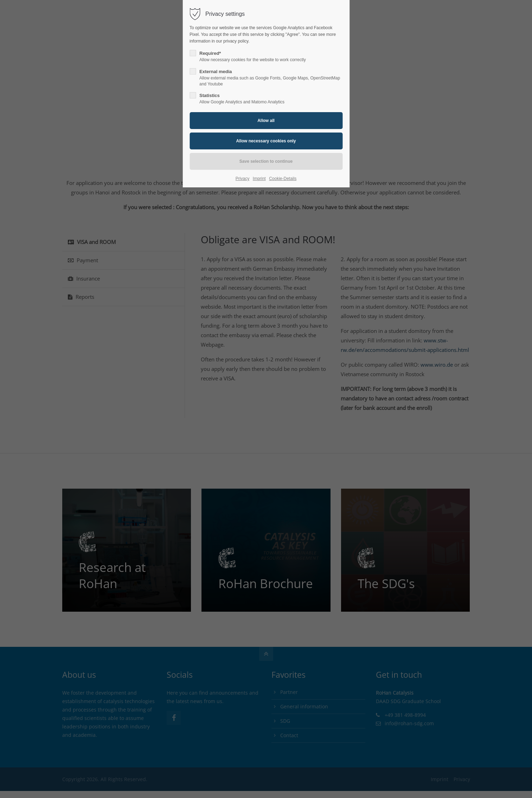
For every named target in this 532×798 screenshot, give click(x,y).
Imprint (259, 179)
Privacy (242, 179)
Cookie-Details (283, 179)
